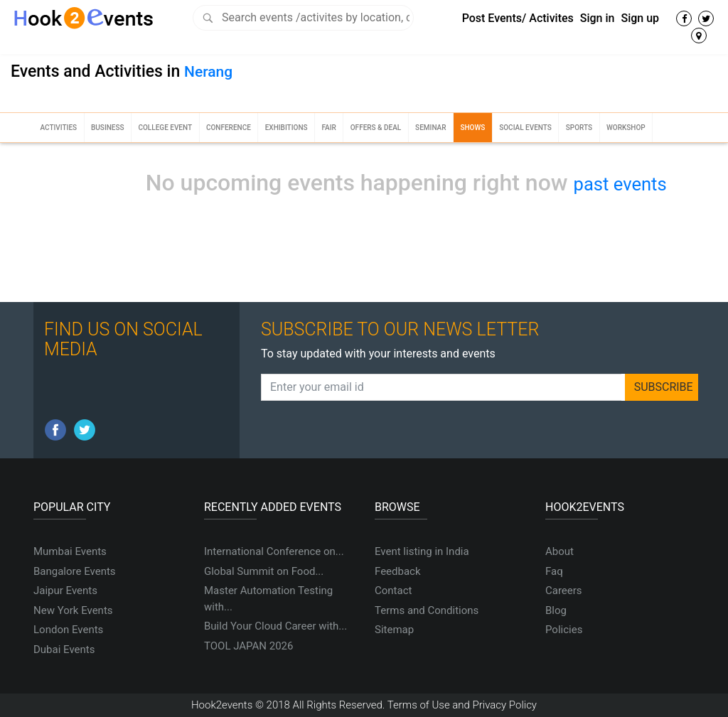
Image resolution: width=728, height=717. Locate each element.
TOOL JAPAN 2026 (248, 646)
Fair (328, 128)
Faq (554, 571)
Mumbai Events (70, 551)
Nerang (208, 72)
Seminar (430, 128)
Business (108, 128)
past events (620, 184)
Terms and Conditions (427, 610)
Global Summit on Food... (264, 571)
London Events (68, 630)
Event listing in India (422, 551)
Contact (393, 591)
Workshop (626, 128)
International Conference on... (274, 551)
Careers (564, 591)
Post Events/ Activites (518, 18)
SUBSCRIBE (664, 387)
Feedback (398, 571)
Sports (579, 128)
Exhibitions (287, 128)
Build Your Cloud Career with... (275, 626)
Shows (472, 128)
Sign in (598, 18)
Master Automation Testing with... (268, 599)
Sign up (640, 18)
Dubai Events (64, 649)
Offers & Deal (376, 128)
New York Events (73, 610)
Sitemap (394, 630)
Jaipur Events (65, 591)
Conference (229, 128)
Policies (564, 630)
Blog (556, 610)
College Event (165, 128)
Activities (58, 128)
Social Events (525, 128)
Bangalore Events (75, 571)
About (560, 551)
